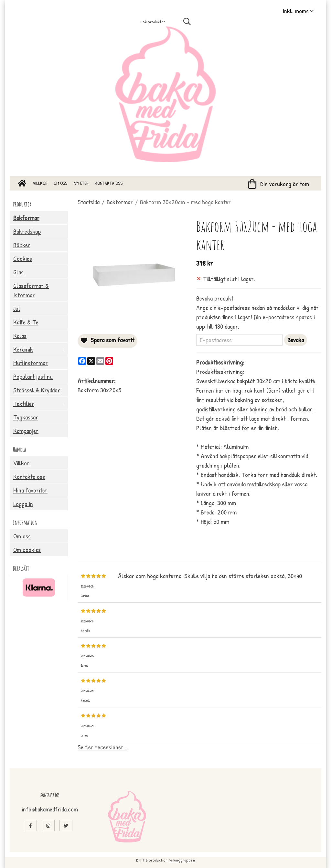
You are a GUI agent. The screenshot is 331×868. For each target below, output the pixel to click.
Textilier (40, 403)
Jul (17, 308)
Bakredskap (27, 231)
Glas (18, 272)
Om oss (60, 183)
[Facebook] (82, 361)
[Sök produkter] (155, 22)
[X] (91, 361)
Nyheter (81, 183)
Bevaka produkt (215, 298)
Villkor (40, 183)
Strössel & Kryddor (37, 390)
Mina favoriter (30, 490)
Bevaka (296, 340)
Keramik (40, 349)
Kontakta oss (109, 183)
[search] (188, 21)
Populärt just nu (33, 376)
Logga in (23, 504)
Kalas (20, 336)
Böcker (22, 245)
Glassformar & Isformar (31, 290)
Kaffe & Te (26, 322)
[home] (22, 183)
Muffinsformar (31, 363)
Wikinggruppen (182, 860)
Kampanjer (26, 431)
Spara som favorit (107, 340)
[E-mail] (100, 361)
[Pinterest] (109, 361)
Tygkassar (26, 417)
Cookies (23, 258)
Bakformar (26, 218)
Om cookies (27, 550)
